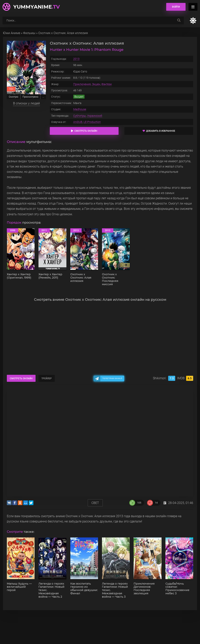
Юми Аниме (12, 33)
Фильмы (29, 33)
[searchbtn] (179, 20)
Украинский (95, 116)
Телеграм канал (112, 378)
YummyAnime (37, 7)
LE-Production (92, 122)
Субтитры (80, 116)
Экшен (96, 84)
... (43, 97)
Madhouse (80, 109)
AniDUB (78, 122)
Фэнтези (107, 84)
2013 (76, 59)
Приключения (82, 84)
